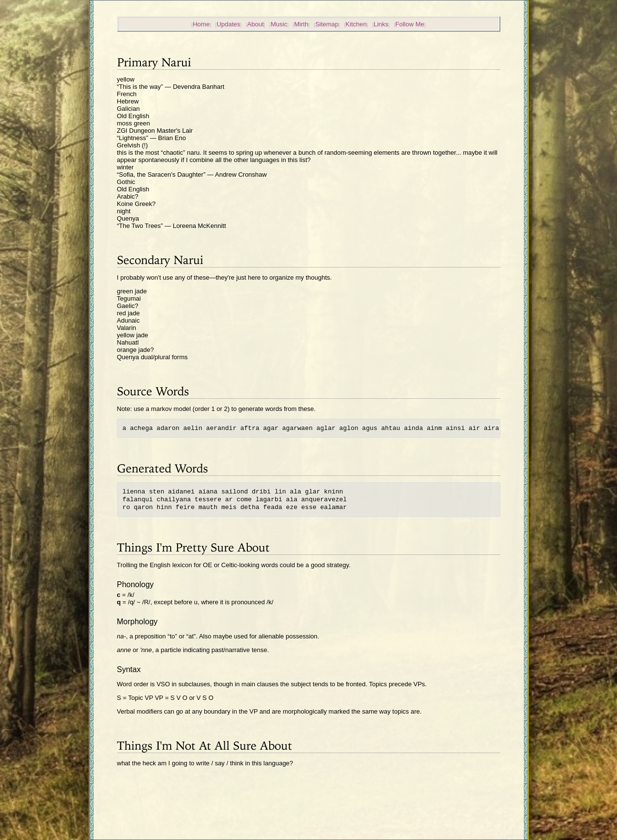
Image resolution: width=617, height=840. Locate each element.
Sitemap (327, 24)
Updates (228, 24)
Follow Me (410, 24)
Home (201, 24)
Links (381, 24)
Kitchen (356, 24)
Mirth (301, 24)
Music (279, 24)
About (256, 24)
